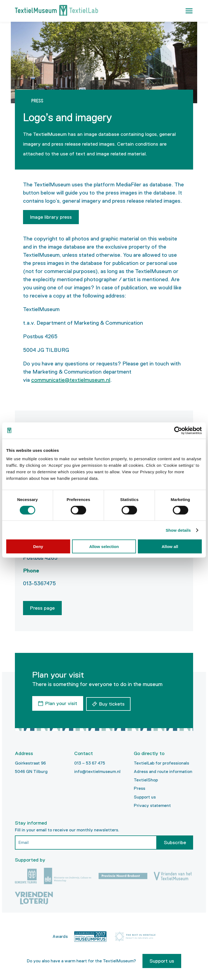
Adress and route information (163, 770)
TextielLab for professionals (161, 762)
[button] (189, 11)
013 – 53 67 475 (90, 762)
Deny (38, 547)
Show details (178, 530)
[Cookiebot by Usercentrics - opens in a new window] (178, 430)
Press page (42, 608)
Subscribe (175, 841)
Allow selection (104, 547)
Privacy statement (152, 804)
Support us (145, 796)
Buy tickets (113, 703)
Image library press (51, 217)
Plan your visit (61, 703)
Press (139, 787)
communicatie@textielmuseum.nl (71, 380)
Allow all (170, 547)
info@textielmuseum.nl (97, 770)
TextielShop (146, 779)
